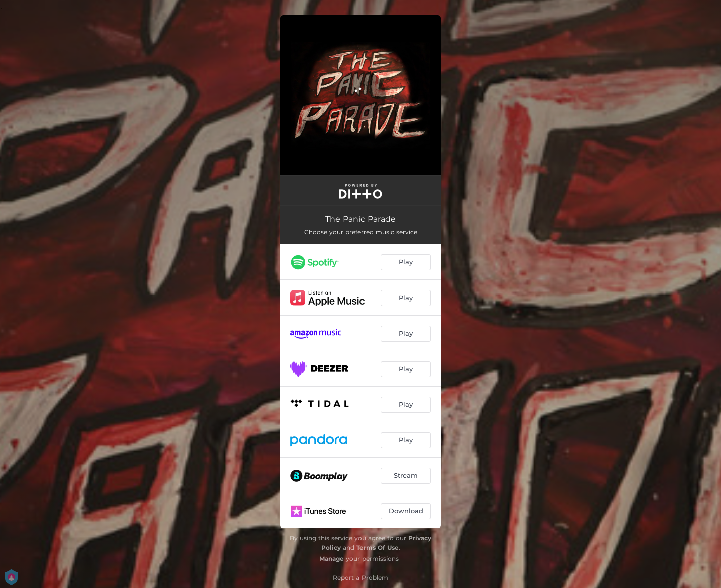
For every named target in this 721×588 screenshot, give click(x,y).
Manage (332, 559)
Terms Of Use (378, 548)
